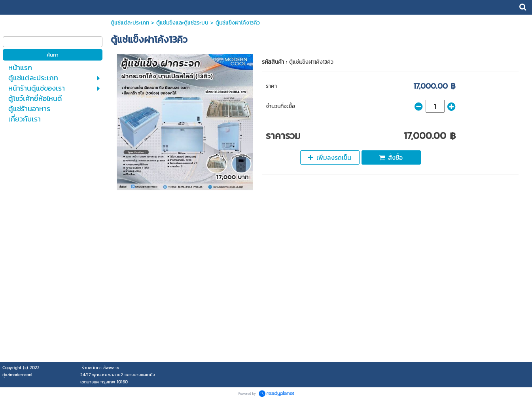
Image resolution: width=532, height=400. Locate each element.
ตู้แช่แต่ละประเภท (130, 23)
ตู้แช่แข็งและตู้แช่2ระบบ (182, 23)
